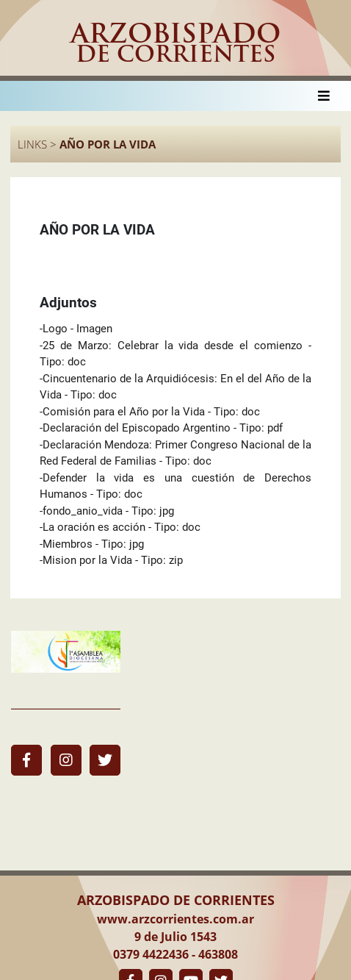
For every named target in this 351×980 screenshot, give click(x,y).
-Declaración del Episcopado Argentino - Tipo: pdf (161, 428)
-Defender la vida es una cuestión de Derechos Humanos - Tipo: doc (175, 486)
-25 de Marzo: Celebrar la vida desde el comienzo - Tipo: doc (175, 354)
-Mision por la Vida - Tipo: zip (111, 560)
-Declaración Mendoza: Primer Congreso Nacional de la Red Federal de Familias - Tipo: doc (175, 453)
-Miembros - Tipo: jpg (92, 544)
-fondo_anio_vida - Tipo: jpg (107, 511)
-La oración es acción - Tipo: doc (120, 527)
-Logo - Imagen (76, 329)
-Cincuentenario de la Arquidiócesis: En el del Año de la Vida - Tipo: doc (175, 387)
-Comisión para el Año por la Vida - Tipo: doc (150, 412)
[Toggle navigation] (324, 96)
